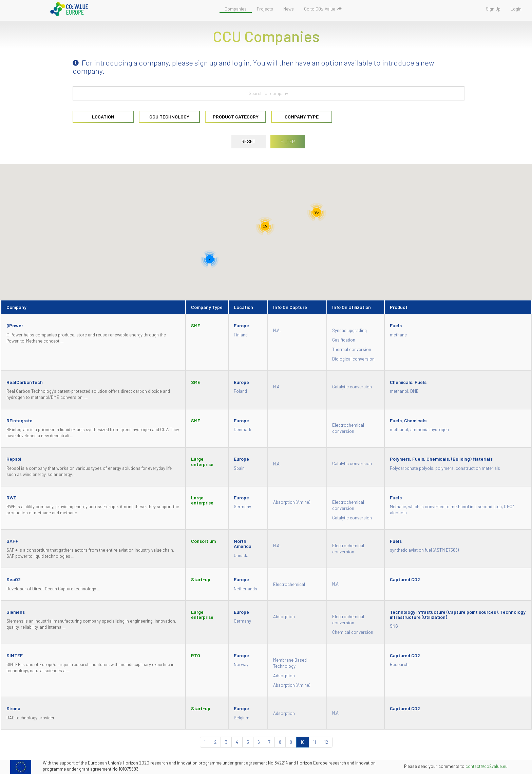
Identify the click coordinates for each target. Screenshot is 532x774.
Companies (236, 9)
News (289, 9)
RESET (249, 141)
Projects (265, 9)
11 (315, 742)
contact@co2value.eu (487, 766)
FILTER (288, 141)
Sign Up (493, 9)
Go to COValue (323, 9)
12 (326, 742)
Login (516, 9)
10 (303, 742)
